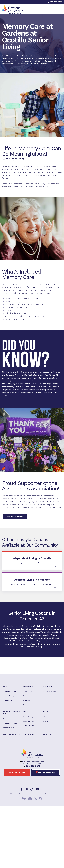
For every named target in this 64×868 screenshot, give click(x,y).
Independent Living (22, 629)
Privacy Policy (49, 794)
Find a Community (46, 772)
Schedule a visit (17, 772)
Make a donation (15, 516)
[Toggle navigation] (60, 11)
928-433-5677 (55, 2)
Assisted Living (40, 629)
